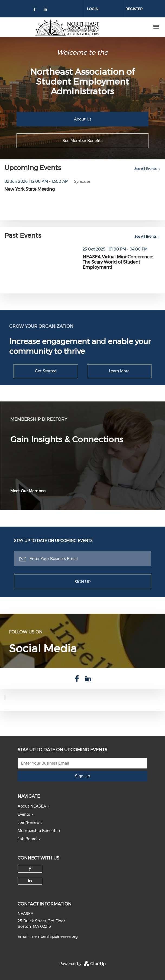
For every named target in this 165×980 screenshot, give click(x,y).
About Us (83, 119)
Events (24, 814)
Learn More (119, 371)
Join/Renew (29, 823)
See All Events (145, 169)
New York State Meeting (30, 189)
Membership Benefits (37, 831)
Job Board (27, 839)
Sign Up (82, 582)
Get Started (46, 371)
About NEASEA (32, 806)
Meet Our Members (28, 491)
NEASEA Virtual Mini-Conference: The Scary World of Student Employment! (118, 262)
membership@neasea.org (54, 936)
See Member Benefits (82, 141)
